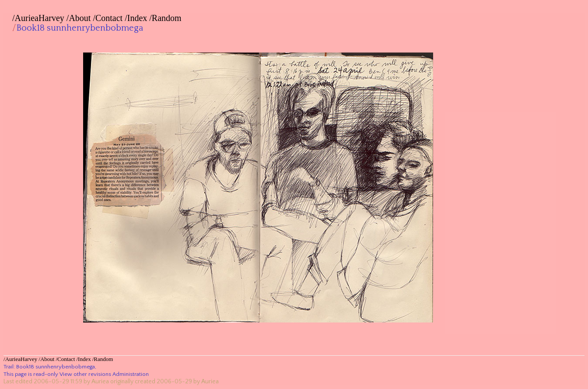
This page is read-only (31, 374)
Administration (131, 374)
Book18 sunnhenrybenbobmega (80, 28)
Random (167, 18)
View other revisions (85, 374)
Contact (109, 18)
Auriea (100, 382)
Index (137, 18)
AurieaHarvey (40, 18)
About (80, 18)
